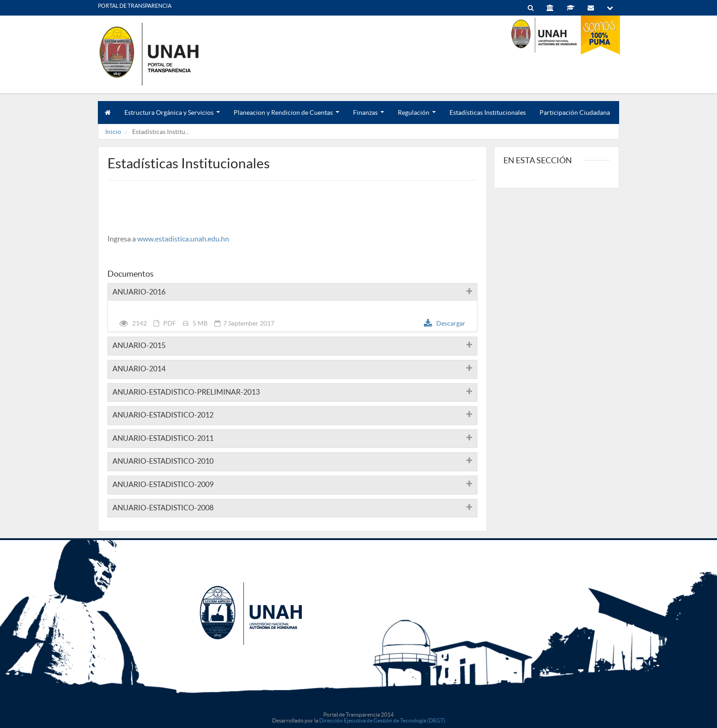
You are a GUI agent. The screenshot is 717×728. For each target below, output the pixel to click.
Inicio (113, 132)
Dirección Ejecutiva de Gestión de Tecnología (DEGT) (382, 720)
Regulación (417, 116)
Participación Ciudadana (575, 112)
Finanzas (369, 116)
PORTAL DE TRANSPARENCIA (135, 6)
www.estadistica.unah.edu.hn (183, 239)
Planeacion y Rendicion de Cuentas (286, 116)
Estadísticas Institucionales (488, 112)
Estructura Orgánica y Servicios (172, 116)
